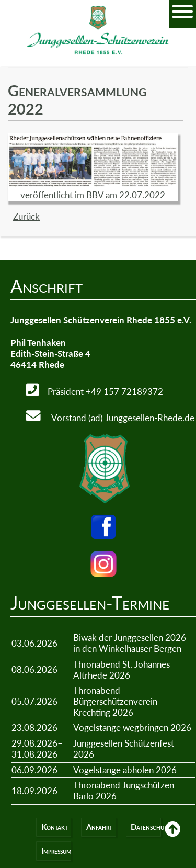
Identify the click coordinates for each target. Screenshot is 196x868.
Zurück (26, 216)
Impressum (56, 851)
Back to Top (172, 837)
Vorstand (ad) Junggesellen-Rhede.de (123, 418)
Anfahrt (99, 827)
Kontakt (55, 827)
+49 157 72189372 (124, 392)
